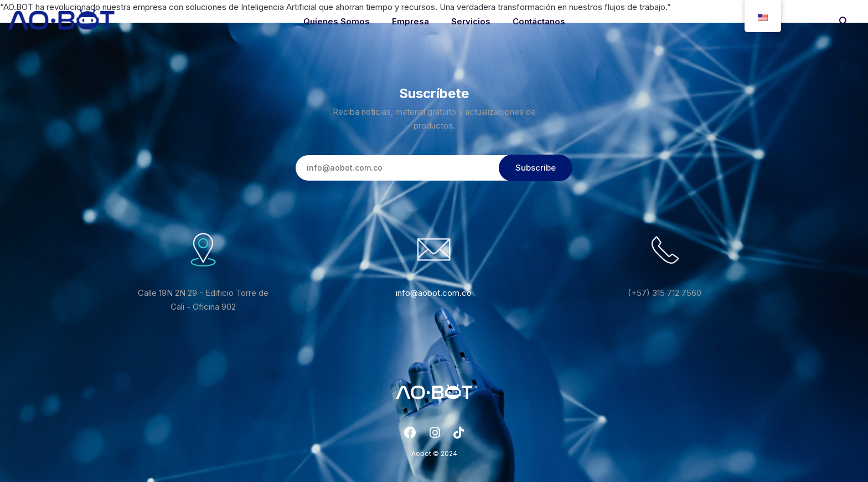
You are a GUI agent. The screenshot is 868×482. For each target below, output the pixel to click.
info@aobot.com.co (434, 293)
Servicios (471, 21)
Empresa (410, 21)
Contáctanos (539, 21)
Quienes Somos (337, 21)
